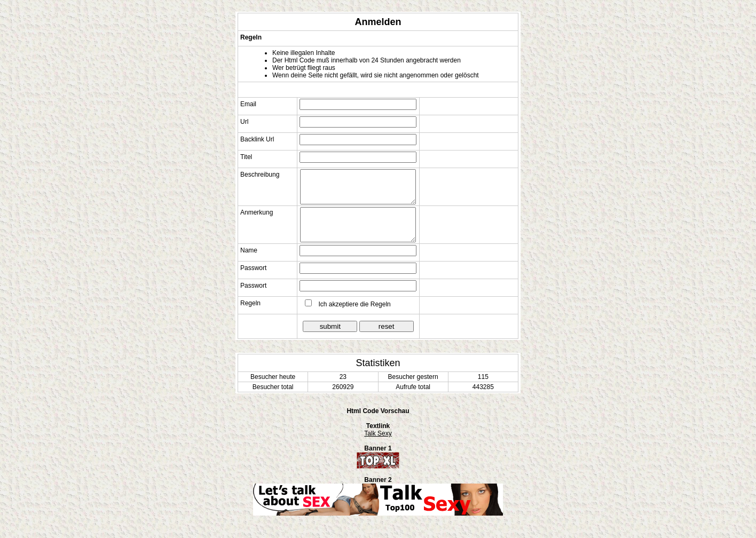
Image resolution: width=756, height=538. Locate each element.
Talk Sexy (378, 433)
